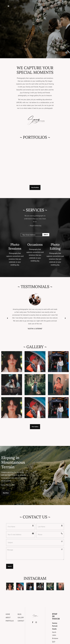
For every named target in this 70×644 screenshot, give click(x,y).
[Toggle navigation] (8, 6)
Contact (21, 621)
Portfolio (10, 621)
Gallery (21, 618)
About (8, 618)
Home (8, 614)
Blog (20, 614)
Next (63, 318)
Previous (7, 318)
